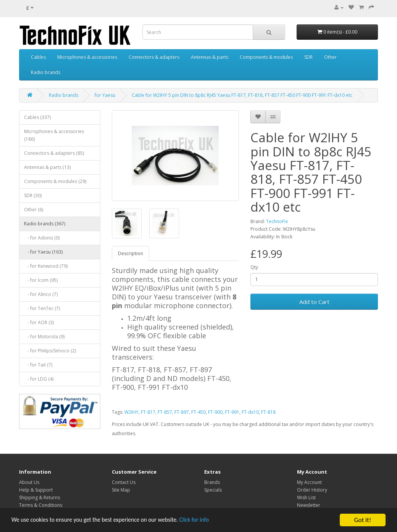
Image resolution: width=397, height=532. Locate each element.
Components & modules (266, 57)
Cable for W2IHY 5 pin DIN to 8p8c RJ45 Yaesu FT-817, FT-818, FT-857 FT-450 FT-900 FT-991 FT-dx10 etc (242, 95)
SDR (308, 57)
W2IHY (132, 412)
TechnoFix (277, 221)
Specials (213, 490)
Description (131, 253)
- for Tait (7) (38, 365)
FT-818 (268, 412)
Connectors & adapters (154, 57)
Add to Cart (314, 302)
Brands (212, 482)
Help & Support (36, 490)
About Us (29, 482)
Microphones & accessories (87, 57)
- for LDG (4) (39, 379)
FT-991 (232, 412)
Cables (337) (37, 117)
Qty (254, 267)
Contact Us (124, 482)
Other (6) (34, 210)
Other (330, 57)
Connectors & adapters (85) (54, 153)
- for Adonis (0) (42, 238)
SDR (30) (33, 195)
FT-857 (165, 412)
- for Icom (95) (41, 280)
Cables (38, 57)
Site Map (121, 490)
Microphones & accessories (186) (54, 135)
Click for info (213, 521)
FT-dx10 (250, 412)
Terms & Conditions (41, 505)
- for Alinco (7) (41, 294)
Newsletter (309, 505)
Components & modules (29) (55, 181)
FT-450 (198, 412)
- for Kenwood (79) (46, 266)
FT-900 (215, 412)
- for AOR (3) (39, 322)
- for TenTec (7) (42, 308)
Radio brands (46, 72)
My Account (309, 482)
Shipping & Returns (40, 497)
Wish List (306, 497)
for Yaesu (105, 95)
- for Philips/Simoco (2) (50, 351)
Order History (312, 490)
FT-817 (148, 412)
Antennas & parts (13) (47, 167)
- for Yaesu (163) (43, 252)
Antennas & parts (210, 57)
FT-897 (182, 412)
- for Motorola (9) (44, 337)
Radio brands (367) (45, 224)
